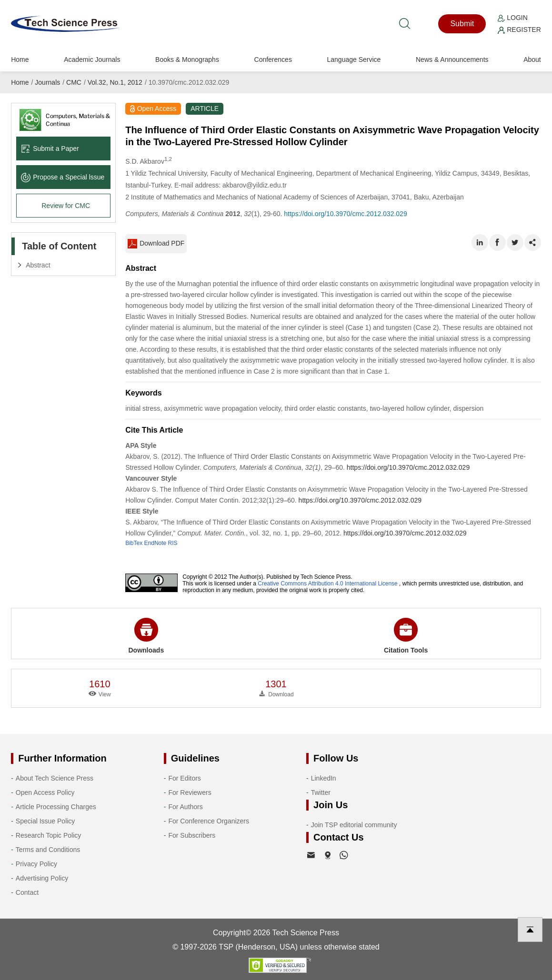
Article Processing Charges (56, 807)
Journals (47, 82)
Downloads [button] (146, 636)
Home (20, 59)
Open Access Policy (45, 792)
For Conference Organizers (209, 821)
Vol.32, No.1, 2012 (115, 82)
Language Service (354, 59)
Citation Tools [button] (406, 636)
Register (519, 30)
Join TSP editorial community (354, 825)
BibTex (134, 543)
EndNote (156, 543)
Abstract (38, 265)
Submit (462, 24)
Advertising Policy (42, 878)
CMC (74, 82)
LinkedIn (324, 778)
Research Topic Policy (48, 835)
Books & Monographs (187, 59)
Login (512, 18)
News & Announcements (452, 59)
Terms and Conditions (48, 850)
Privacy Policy (36, 864)
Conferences (273, 59)
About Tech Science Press (55, 778)
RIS (173, 543)
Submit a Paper (50, 148)
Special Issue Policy (45, 821)
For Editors (184, 778)
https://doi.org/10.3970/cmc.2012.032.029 (345, 214)
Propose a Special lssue (63, 177)
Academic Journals (92, 59)
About (532, 59)
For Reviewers (190, 792)
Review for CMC (66, 206)
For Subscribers (192, 835)
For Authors (185, 807)
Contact (27, 892)
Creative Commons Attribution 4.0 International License (328, 584)
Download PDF (156, 244)
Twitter (321, 792)
